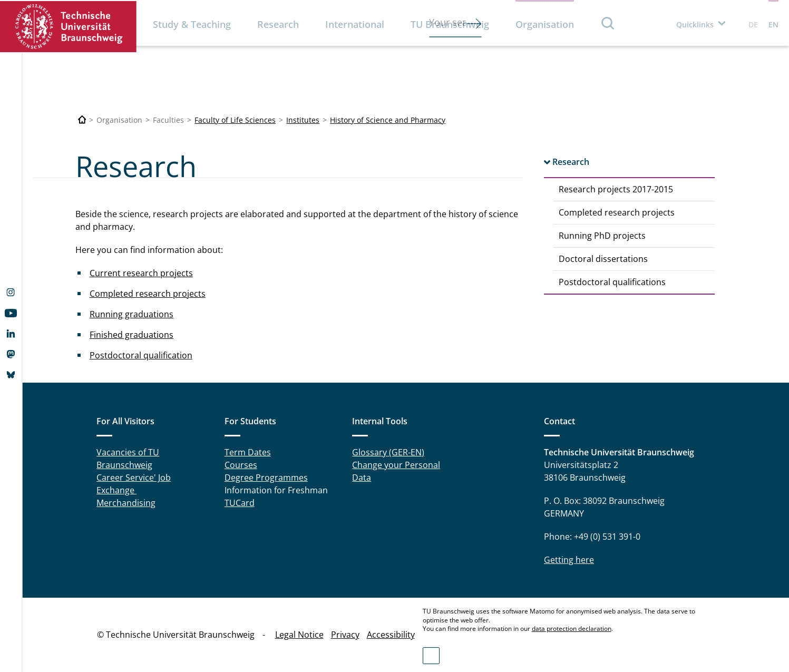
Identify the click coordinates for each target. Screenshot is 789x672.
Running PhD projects (602, 236)
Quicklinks (695, 25)
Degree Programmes (266, 478)
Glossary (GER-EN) (388, 452)
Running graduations (131, 314)
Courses (241, 465)
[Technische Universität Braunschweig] (82, 120)
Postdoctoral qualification (141, 355)
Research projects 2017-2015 (616, 189)
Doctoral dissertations (603, 259)
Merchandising (126, 503)
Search (608, 23)
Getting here (569, 560)
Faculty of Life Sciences (235, 120)
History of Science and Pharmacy (388, 120)
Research (278, 24)
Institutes (303, 120)
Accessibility (391, 635)
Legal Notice (299, 635)
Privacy (345, 635)
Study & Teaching (192, 24)
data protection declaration (572, 629)
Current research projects (141, 273)
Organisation (545, 24)
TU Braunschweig (450, 24)
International (355, 24)
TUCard (240, 503)
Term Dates (248, 452)
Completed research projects (617, 212)
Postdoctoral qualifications (612, 282)
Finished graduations (131, 335)
